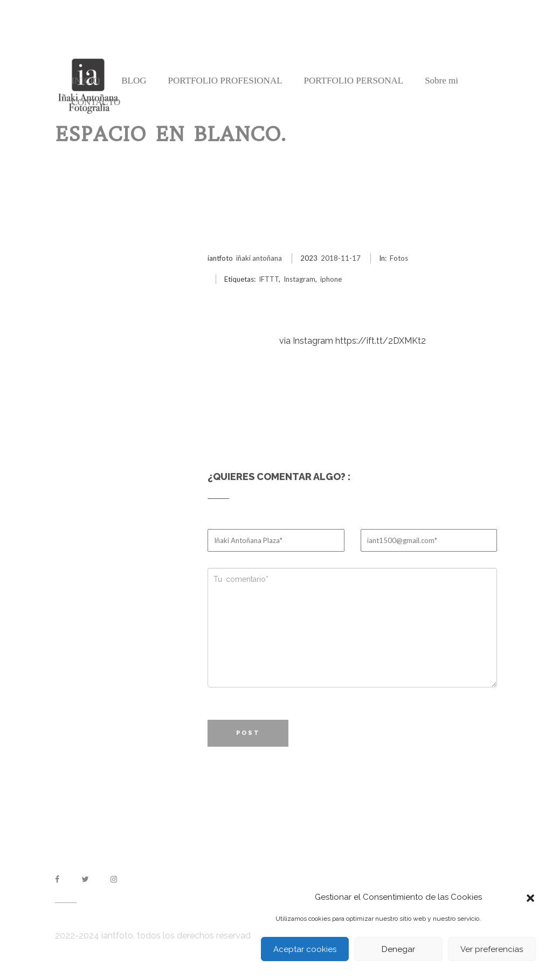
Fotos (399, 258)
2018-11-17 (341, 258)
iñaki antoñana (259, 258)
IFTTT (269, 279)
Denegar (398, 949)
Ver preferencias (492, 949)
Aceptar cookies (305, 949)
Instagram (299, 279)
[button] (530, 897)
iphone (331, 279)
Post (248, 733)
